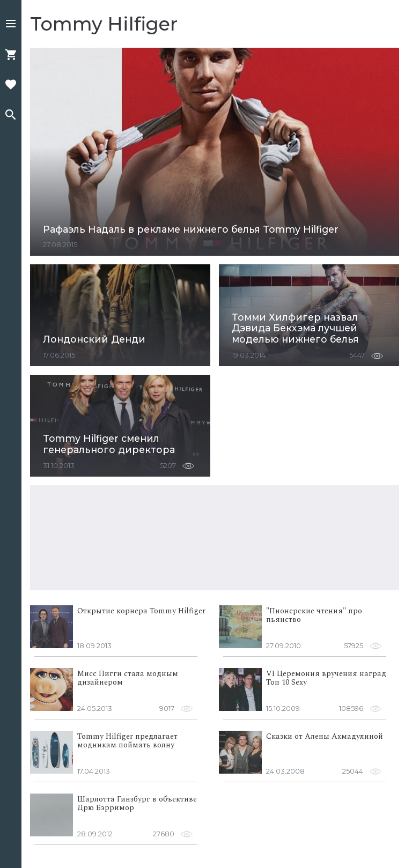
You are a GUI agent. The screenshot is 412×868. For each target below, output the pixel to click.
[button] (11, 25)
